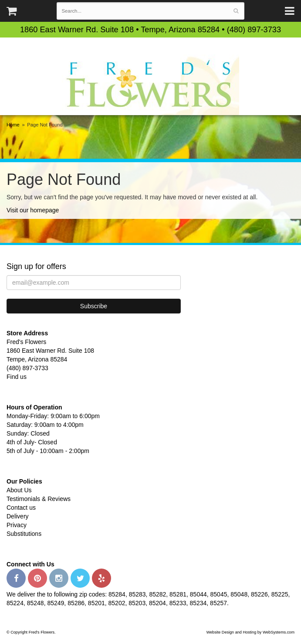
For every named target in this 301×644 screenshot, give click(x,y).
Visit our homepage (33, 210)
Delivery (18, 516)
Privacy (17, 525)
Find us (17, 377)
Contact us (21, 508)
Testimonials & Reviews (39, 499)
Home (13, 125)
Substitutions (24, 534)
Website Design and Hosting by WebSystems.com (250, 632)
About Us (19, 490)
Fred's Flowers (150, 85)
